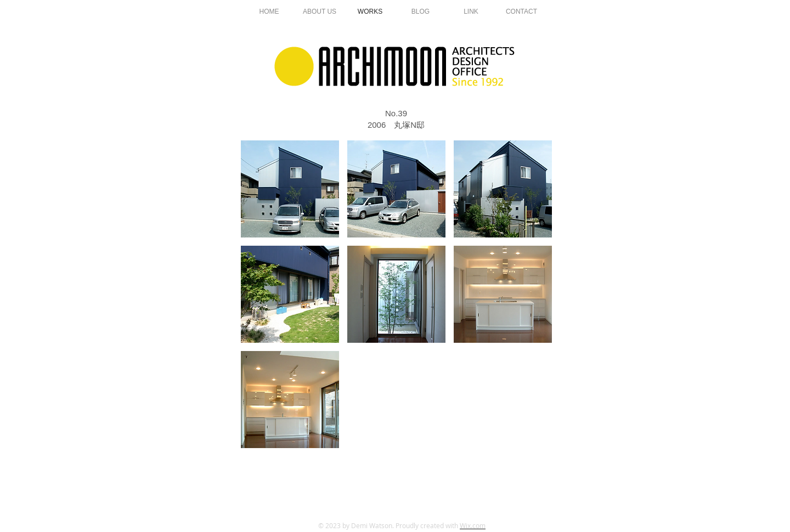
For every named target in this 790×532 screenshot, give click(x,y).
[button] (290, 189)
